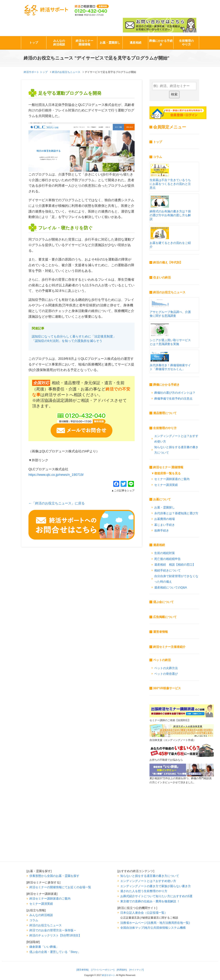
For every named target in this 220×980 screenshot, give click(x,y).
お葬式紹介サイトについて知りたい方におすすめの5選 (156, 896)
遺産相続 (136, 43)
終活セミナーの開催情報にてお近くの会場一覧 (60, 887)
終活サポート (46, 10)
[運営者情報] (83, 970)
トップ (34, 43)
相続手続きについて (167, 570)
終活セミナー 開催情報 (168, 467)
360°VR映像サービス (167, 688)
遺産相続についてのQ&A (171, 587)
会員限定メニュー (170, 127)
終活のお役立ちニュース (169, 292)
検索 (174, 94)
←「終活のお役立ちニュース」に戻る (57, 503)
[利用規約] (122, 970)
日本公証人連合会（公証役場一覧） (144, 913)
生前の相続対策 (165, 553)
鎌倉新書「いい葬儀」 (44, 947)
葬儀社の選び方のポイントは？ (175, 393)
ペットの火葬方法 (166, 668)
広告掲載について (165, 617)
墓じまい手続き (165, 525)
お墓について (162, 499)
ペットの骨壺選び (166, 674)
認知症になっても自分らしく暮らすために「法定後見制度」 (74, 336)
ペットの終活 (162, 660)
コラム (158, 157)
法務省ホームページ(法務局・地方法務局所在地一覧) (155, 923)
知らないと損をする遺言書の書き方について (176, 450)
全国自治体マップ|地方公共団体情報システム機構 (153, 928)
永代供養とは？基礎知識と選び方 (176, 513)
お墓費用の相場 (165, 519)
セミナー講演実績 (166, 485)
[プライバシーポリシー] (103, 970)
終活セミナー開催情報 (84, 43)
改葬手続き (162, 530)
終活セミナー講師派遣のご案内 (50, 898)
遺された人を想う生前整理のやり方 (144, 891)
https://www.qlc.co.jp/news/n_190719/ (56, 475)
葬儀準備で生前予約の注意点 (173, 398)
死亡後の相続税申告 (167, 559)
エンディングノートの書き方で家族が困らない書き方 (156, 886)
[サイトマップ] (137, 970)
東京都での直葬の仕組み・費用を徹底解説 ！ (150, 901)
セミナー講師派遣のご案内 (172, 479)
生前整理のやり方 (186, 43)
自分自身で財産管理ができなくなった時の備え (176, 579)
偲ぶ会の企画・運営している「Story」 (55, 952)
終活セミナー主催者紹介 (169, 647)
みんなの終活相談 (59, 43)
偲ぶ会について (163, 602)
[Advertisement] (182, 829)
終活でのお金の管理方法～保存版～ (53, 930)
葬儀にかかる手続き (161, 43)
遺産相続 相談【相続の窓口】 (175, 564)
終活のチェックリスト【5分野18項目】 (55, 935)
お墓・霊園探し (110, 43)
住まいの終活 (162, 277)
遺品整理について (165, 413)
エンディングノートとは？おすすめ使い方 (176, 439)
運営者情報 (161, 632)
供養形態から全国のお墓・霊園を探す (54, 876)
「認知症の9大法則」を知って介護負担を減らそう (67, 341)
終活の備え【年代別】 (168, 262)
